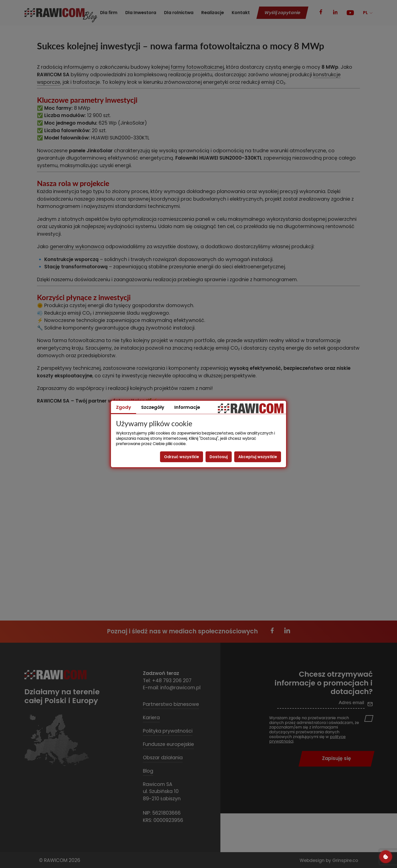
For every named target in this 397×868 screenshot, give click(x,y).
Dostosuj (219, 457)
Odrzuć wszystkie (182, 457)
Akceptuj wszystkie (258, 457)
